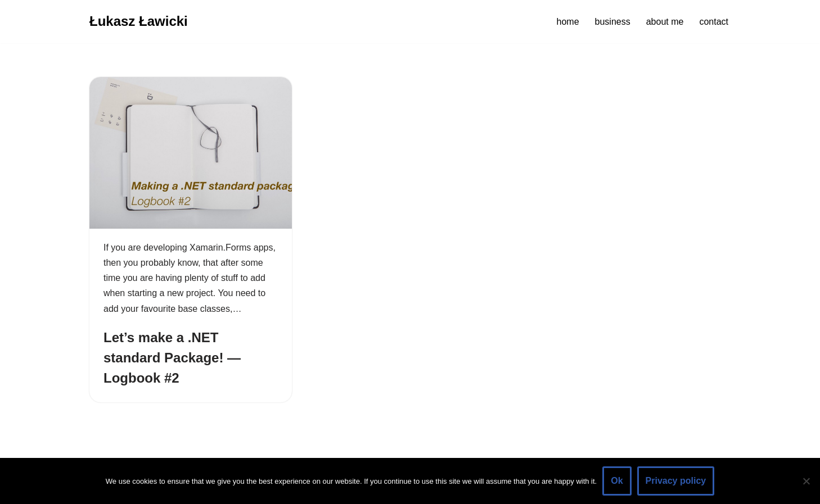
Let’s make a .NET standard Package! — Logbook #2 (172, 358)
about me (665, 22)
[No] (806, 481)
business (613, 22)
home (568, 22)
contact (714, 22)
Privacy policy (676, 481)
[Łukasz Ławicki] (139, 22)
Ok (617, 481)
